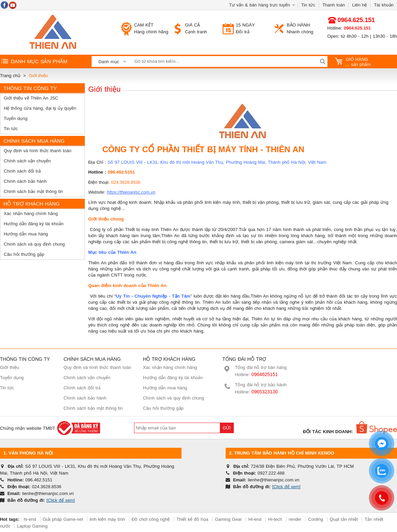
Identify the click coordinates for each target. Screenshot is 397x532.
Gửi (227, 428)
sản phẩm (353, 62)
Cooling (316, 519)
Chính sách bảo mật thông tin (33, 191)
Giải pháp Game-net (63, 519)
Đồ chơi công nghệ (151, 519)
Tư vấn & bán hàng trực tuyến (260, 5)
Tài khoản (384, 5)
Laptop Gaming (32, 526)
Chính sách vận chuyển (27, 161)
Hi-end (255, 519)
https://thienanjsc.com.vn (131, 192)
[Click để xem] (61, 500)
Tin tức (308, 5)
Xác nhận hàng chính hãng (31, 214)
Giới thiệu (10, 367)
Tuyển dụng (16, 118)
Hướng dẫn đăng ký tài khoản (34, 224)
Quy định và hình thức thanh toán (37, 151)
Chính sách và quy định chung (34, 244)
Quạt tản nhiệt (344, 519)
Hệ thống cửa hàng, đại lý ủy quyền (40, 108)
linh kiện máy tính (107, 519)
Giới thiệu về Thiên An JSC (31, 98)
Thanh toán (334, 5)
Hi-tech (275, 519)
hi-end (30, 519)
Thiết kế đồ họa (192, 519)
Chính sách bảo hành (25, 181)
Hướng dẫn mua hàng (26, 234)
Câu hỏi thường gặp (24, 254)
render (295, 519)
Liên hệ (360, 5)
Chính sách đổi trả (22, 171)
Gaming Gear (229, 519)
